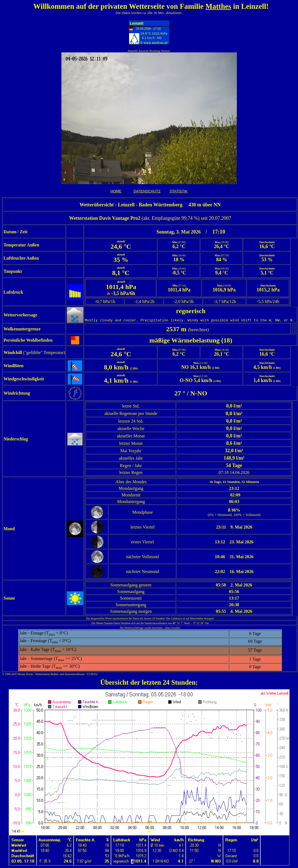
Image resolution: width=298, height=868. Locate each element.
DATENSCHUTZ (147, 191)
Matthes (218, 6)
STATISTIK (179, 191)
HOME (116, 191)
